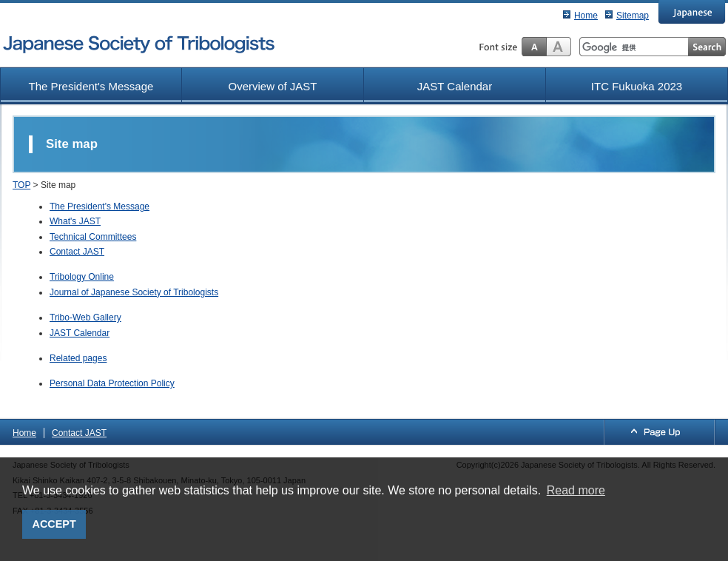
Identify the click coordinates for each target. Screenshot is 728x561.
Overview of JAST (272, 86)
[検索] (634, 47)
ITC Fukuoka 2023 (637, 86)
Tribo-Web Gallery (85, 318)
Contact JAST (77, 252)
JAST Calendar (455, 86)
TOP (21, 185)
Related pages (78, 358)
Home (586, 16)
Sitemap (633, 16)
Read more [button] (576, 490)
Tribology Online (82, 277)
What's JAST (75, 221)
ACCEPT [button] (54, 524)
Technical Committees (93, 237)
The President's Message (91, 86)
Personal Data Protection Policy (112, 383)
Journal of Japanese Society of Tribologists (134, 292)
